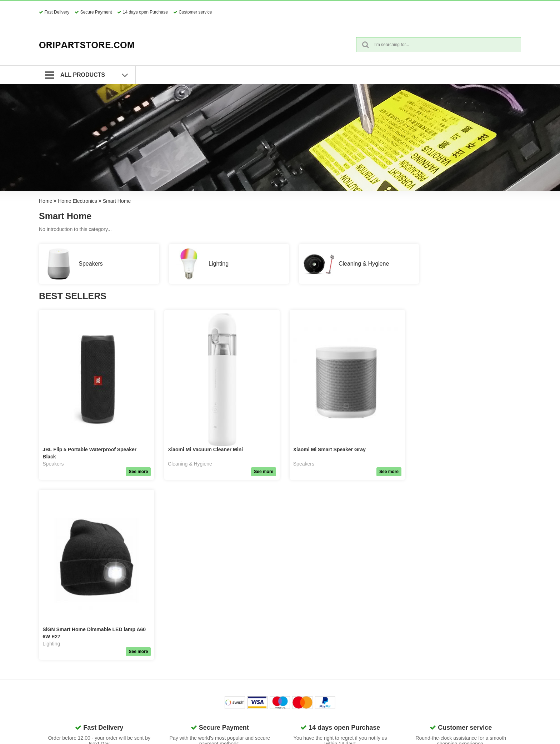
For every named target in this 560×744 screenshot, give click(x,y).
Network (205, 661)
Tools (202, 705)
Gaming (205, 670)
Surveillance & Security (222, 688)
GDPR (282, 625)
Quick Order (288, 652)
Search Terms (290, 643)
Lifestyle (205, 697)
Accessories (209, 634)
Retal (202, 714)
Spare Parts (209, 625)
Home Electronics (77, 201)
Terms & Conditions (296, 634)
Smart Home (117, 201)
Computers (208, 652)
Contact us (365, 625)
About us (363, 634)
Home (46, 201)
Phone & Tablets (214, 643)
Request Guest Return (299, 661)
